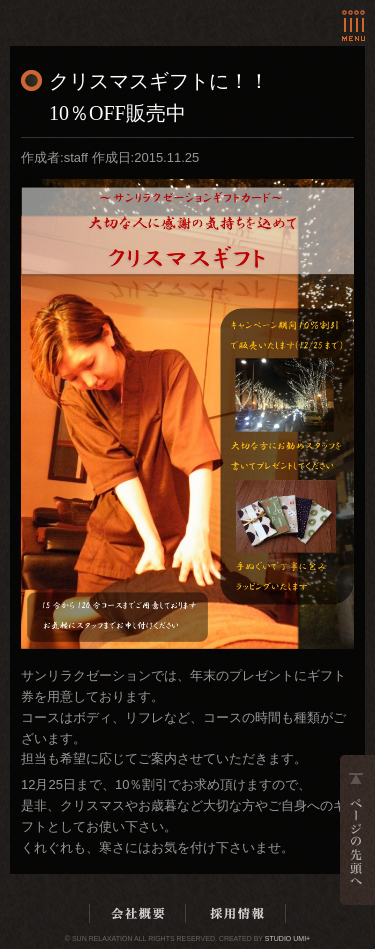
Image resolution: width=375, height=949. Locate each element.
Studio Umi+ (287, 938)
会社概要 (138, 913)
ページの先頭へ (357, 830)
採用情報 (237, 913)
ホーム (94, 13)
